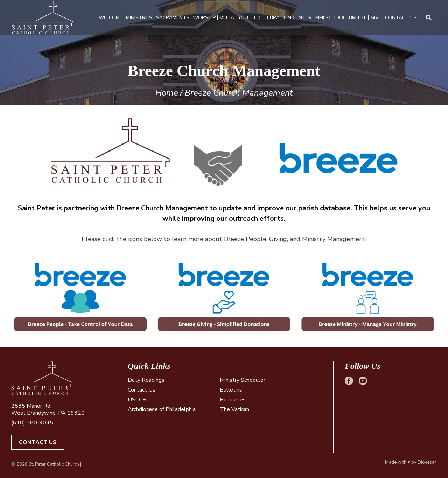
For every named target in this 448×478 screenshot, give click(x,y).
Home (167, 93)
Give (376, 18)
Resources (233, 400)
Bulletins (231, 390)
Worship (204, 18)
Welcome (111, 18)
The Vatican (234, 409)
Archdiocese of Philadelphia (162, 409)
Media (227, 18)
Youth (247, 18)
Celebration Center (285, 18)
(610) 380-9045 (32, 423)
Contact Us (401, 18)
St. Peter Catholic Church (54, 464)
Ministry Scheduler (243, 380)
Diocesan (427, 462)
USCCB (137, 400)
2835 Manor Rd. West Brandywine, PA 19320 (48, 409)
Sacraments (173, 18)
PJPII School (330, 18)
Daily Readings (146, 380)
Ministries (139, 18)
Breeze (358, 18)
